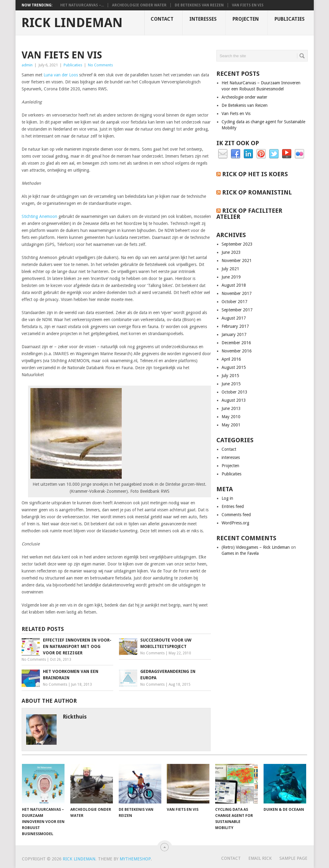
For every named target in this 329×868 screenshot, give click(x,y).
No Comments (100, 65)
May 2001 (231, 425)
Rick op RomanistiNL (257, 192)
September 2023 (237, 244)
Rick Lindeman (72, 23)
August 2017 (234, 318)
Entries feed (233, 506)
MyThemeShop (135, 859)
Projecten (246, 19)
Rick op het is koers (255, 174)
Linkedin (248, 154)
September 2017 (237, 310)
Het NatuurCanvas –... (82, 5)
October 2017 (235, 302)
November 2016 (237, 351)
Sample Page (293, 858)
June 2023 (231, 252)
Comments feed (236, 515)
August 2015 (234, 367)
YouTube (287, 154)
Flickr (299, 154)
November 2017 (237, 293)
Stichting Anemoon (39, 216)
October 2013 (235, 392)
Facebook (236, 154)
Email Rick (260, 858)
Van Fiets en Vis (248, 5)
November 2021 (237, 261)
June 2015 (231, 384)
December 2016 (236, 343)
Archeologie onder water (139, 5)
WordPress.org (235, 523)
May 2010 (231, 417)
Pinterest (261, 154)
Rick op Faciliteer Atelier (249, 214)
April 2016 (231, 359)
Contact (162, 19)
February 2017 (235, 326)
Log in (227, 498)
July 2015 (230, 376)
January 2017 (234, 334)
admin (27, 65)
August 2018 (234, 285)
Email (223, 154)
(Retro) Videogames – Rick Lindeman (256, 547)
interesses (203, 19)
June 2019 (231, 277)
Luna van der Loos (61, 75)
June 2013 (231, 408)
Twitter (274, 154)
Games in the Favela (240, 553)
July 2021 (230, 269)
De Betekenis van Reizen (199, 5)
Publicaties (290, 19)
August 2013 (234, 400)
